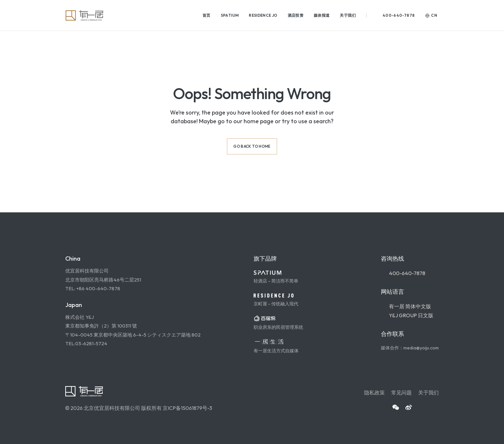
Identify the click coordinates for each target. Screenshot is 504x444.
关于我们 (428, 393)
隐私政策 (374, 393)
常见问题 (401, 393)
